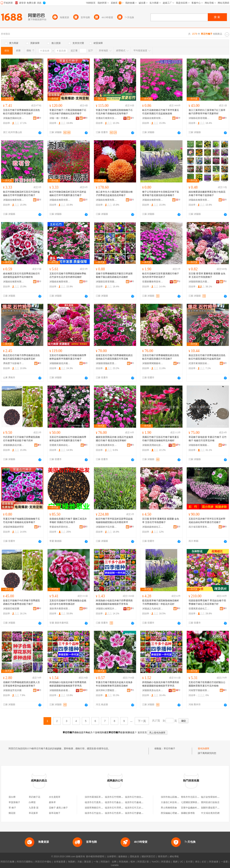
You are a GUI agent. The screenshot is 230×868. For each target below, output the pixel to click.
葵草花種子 (55, 813)
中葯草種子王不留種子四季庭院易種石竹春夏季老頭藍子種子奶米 (21, 439)
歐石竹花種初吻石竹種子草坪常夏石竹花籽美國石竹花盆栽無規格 (161, 112)
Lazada (115, 865)
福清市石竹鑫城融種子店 (138, 802)
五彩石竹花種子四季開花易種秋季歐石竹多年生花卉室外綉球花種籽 (68, 275)
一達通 (224, 862)
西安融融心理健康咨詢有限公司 (177, 813)
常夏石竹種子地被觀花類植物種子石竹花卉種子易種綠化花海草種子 (114, 112)
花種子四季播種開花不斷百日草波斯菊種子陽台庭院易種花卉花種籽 (114, 275)
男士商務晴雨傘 (169, 808)
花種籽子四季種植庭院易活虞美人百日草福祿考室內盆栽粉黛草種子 (21, 684)
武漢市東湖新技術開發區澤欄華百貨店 (199, 363)
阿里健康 (214, 862)
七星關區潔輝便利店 (191, 802)
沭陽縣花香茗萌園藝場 (199, 118)
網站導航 (174, 857)
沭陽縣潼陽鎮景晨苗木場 (106, 363)
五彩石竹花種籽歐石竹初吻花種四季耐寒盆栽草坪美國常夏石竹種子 (68, 357)
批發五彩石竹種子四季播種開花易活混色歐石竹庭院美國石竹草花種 (114, 357)
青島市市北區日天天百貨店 (195, 797)
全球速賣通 (60, 862)
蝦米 (133, 862)
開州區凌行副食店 (210, 802)
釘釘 (204, 862)
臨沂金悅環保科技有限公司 (215, 797)
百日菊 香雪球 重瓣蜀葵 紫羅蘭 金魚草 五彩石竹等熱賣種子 (207, 275)
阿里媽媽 (123, 862)
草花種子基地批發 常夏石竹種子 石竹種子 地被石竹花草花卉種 (208, 439)
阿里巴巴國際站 (25, 862)
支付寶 (189, 862)
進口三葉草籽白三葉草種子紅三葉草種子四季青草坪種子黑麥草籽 (207, 112)
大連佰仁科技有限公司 (172, 802)
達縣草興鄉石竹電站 (95, 808)
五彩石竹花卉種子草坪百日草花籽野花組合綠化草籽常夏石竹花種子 (207, 521)
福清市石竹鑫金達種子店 (117, 802)
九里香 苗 (34, 808)
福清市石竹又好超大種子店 (139, 808)
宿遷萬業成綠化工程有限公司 (199, 609)
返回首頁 (142, 732)
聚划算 (88, 862)
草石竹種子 (169, 749)
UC (182, 862)
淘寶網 (71, 862)
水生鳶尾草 (55, 797)
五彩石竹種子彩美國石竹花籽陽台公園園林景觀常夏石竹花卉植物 (207, 684)
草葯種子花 (34, 797)
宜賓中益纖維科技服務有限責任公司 (199, 808)
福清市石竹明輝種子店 (116, 797)
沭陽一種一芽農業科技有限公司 (60, 118)
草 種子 (12, 808)
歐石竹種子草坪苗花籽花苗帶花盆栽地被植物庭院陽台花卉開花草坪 (114, 521)
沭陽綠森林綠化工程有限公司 (153, 527)
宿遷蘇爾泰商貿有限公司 (153, 282)
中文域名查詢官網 (210, 813)
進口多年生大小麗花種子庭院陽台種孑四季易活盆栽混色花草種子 (114, 194)
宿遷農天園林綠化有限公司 (60, 445)
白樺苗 (32, 802)
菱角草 (52, 802)
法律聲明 (111, 857)
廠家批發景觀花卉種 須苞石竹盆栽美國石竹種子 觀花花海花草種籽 (115, 439)
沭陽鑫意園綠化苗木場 (14, 118)
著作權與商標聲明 (95, 857)
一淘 (96, 862)
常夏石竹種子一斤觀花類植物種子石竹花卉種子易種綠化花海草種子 (68, 112)
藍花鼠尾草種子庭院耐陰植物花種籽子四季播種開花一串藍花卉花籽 (161, 602)
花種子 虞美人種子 (58, 808)
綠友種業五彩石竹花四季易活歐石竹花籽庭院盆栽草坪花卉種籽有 (21, 275)
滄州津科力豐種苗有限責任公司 (106, 690)
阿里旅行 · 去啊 (108, 862)
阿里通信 (166, 862)
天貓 (80, 862)
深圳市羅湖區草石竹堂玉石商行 (101, 797)
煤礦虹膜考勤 (188, 813)
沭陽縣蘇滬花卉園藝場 (60, 363)
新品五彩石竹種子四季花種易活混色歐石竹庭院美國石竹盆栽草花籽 (21, 357)
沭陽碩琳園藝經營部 (13, 527)
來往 (197, 862)
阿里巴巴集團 (7, 862)
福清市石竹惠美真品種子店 (99, 802)
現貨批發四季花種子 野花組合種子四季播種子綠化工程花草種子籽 (207, 602)
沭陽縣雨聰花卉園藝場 (199, 282)
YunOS (155, 862)
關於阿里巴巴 (149, 857)
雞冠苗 (12, 813)
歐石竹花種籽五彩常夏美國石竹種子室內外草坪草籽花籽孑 (161, 275)
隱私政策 (135, 857)
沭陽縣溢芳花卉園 (12, 690)
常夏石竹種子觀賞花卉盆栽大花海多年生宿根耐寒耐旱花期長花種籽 (114, 684)
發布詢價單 (204, 749)
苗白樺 (12, 797)
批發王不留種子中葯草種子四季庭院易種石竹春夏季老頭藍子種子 (21, 602)
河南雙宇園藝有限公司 (199, 690)
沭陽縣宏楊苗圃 (11, 609)
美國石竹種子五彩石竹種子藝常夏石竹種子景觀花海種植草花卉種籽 (161, 439)
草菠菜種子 (14, 802)
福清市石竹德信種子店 (136, 797)
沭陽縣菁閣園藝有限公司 (153, 363)
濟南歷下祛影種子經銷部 (14, 363)
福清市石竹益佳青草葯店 (97, 813)
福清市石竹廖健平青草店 (138, 813)
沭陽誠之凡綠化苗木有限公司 (153, 609)
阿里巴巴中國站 (43, 862)
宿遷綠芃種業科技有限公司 (106, 118)
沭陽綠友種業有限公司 (153, 118)
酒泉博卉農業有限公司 (60, 609)
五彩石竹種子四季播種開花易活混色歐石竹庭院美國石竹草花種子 (21, 112)
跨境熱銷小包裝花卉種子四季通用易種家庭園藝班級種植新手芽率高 (114, 602)
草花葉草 (33, 813)
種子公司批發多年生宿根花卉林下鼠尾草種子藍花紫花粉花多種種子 (161, 194)
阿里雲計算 (143, 862)
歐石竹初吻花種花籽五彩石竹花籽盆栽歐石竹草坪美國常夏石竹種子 (21, 194)
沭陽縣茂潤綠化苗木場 (153, 445)
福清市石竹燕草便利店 (116, 813)
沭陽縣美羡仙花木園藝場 (153, 690)
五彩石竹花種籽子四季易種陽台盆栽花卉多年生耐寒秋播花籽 (68, 602)
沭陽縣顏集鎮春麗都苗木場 (60, 690)
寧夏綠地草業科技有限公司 (60, 527)
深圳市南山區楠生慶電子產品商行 (178, 797)
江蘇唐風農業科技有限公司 (106, 445)
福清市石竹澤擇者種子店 (117, 808)
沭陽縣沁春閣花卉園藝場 (106, 609)
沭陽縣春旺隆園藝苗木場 (199, 445)
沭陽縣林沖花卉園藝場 (106, 527)
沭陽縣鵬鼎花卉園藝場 (14, 445)
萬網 (175, 862)
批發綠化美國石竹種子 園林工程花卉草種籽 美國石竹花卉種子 (68, 521)
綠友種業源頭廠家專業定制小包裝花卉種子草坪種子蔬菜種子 (207, 194)
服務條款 (123, 857)
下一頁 (142, 721)
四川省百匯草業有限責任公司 (199, 527)
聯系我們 (163, 857)
